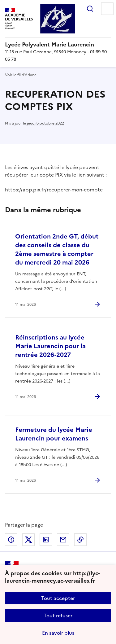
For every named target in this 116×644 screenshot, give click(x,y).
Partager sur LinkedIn (46, 540)
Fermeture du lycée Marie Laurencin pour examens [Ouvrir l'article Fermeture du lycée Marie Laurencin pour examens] (54, 434)
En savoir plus (58, 633)
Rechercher (90, 9)
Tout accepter (58, 598)
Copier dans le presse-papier (80, 540)
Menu (107, 9)
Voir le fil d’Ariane (21, 75)
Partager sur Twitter (28, 540)
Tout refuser (58, 616)
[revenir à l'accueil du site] (58, 45)
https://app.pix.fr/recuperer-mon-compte (54, 190)
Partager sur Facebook (11, 540)
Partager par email (63, 540)
